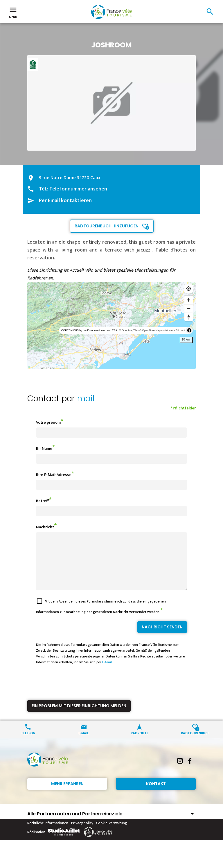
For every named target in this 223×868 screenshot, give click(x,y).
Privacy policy (82, 833)
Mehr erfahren (67, 794)
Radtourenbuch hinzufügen (107, 226)
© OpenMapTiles (129, 330)
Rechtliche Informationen (48, 833)
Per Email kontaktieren (65, 201)
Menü (13, 12)
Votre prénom (48, 422)
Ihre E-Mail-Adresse (54, 475)
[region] (111, 326)
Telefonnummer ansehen (78, 189)
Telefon (28, 743)
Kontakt (156, 794)
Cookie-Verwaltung (112, 833)
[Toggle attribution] (189, 330)
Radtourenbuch (195, 743)
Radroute (140, 743)
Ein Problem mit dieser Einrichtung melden (79, 716)
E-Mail (107, 673)
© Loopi (180, 330)
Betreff (42, 501)
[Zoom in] (189, 300)
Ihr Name (44, 449)
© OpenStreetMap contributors (157, 330)
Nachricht (45, 527)
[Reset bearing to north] (189, 317)
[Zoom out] (189, 308)
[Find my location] (189, 289)
